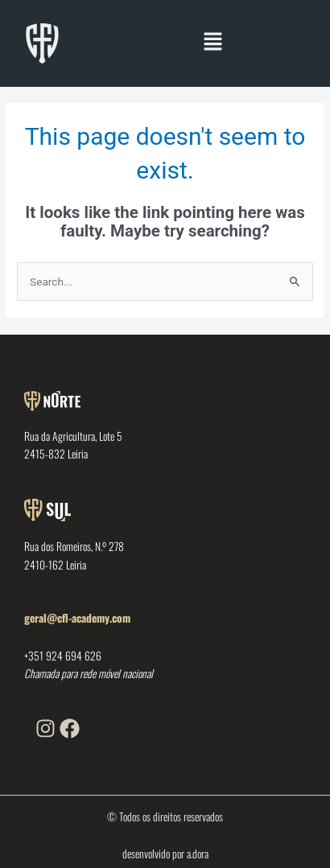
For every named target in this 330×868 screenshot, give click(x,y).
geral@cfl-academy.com (77, 618)
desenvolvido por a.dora (165, 854)
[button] (212, 43)
